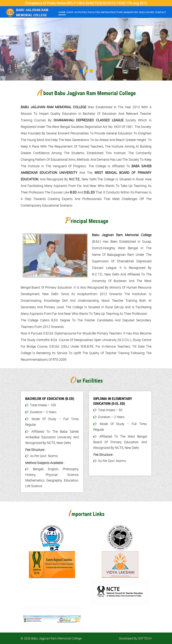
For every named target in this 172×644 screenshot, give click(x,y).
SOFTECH (145, 638)
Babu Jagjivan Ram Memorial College (32, 12)
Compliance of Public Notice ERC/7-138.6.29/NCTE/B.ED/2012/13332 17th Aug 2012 (86, 3)
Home (62, 12)
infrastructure (112, 12)
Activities (81, 12)
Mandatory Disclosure (139, 12)
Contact (160, 12)
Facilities (94, 12)
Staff (70, 12)
